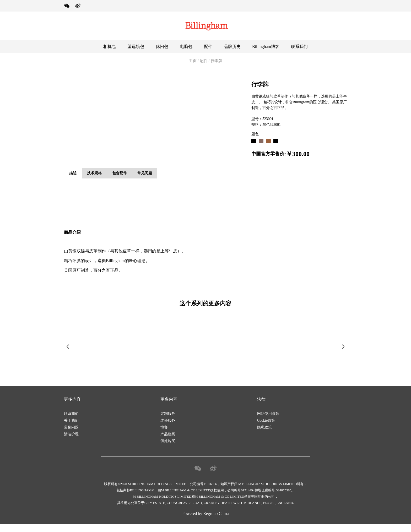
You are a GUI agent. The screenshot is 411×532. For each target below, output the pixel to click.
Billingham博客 (266, 47)
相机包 (110, 47)
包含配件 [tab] (120, 179)
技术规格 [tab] (94, 179)
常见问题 (71, 435)
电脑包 (186, 47)
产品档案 (168, 442)
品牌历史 (232, 47)
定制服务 (168, 422)
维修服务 (168, 429)
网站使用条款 (268, 422)
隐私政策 (264, 435)
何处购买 (168, 449)
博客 (164, 435)
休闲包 (162, 47)
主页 (193, 61)
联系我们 (299, 47)
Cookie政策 (266, 429)
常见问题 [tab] (145, 179)
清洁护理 (71, 442)
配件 (208, 47)
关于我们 (71, 429)
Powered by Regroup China (205, 522)
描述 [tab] (73, 179)
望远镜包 (136, 47)
